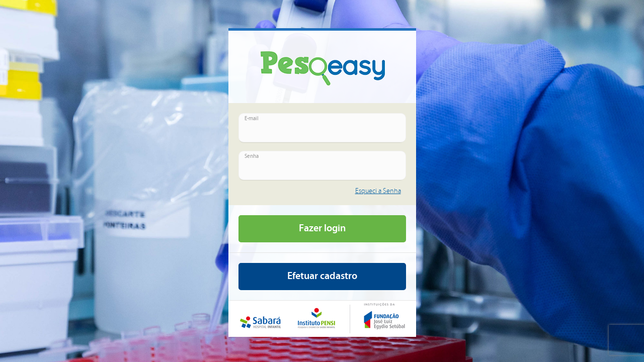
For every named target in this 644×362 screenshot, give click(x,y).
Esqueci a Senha (378, 191)
